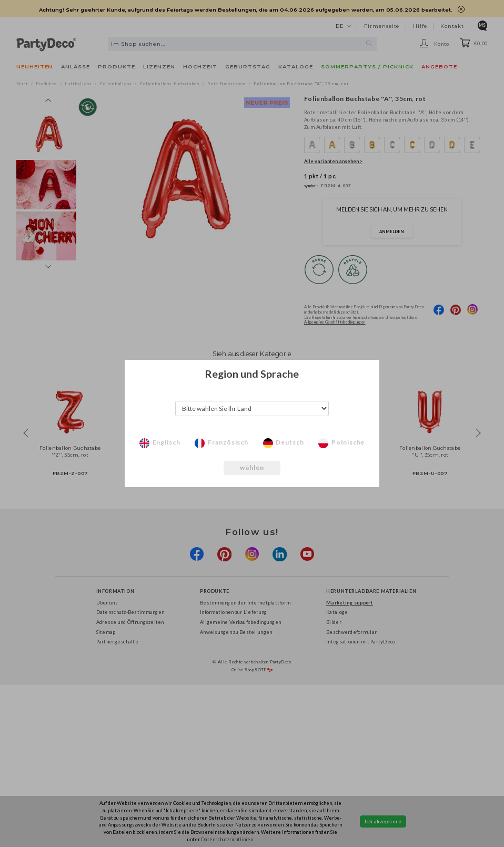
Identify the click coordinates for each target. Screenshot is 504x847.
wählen (252, 467)
